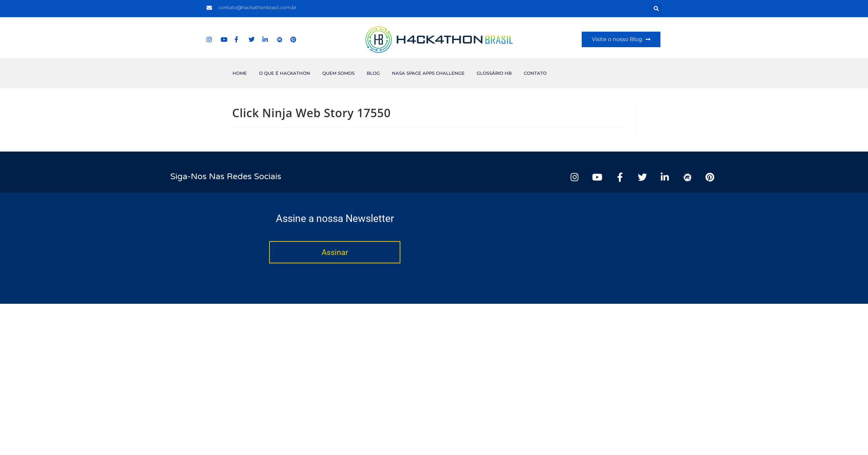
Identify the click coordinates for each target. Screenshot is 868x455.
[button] (656, 9)
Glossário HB (494, 73)
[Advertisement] (601, 72)
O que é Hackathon (285, 73)
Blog (373, 73)
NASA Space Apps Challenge (428, 73)
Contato (535, 73)
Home (240, 73)
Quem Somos (338, 73)
